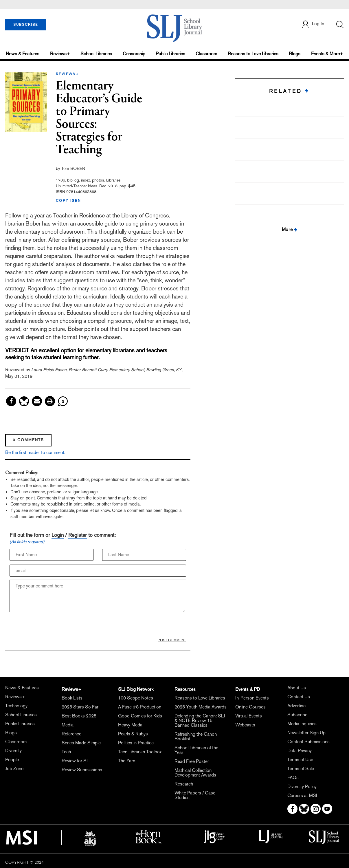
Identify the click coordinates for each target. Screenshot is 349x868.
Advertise (296, 706)
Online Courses (250, 707)
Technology (16, 706)
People (12, 760)
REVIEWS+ (67, 74)
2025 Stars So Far (80, 707)
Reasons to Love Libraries (253, 54)
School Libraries (96, 54)
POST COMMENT (172, 640)
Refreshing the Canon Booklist (196, 736)
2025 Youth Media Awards (201, 707)
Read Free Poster (192, 761)
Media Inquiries (302, 724)
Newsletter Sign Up (306, 733)
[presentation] (54, 627)
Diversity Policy (302, 786)
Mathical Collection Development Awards (195, 773)
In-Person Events (252, 698)
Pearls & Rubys (133, 734)
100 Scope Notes (136, 698)
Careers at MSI (302, 795)
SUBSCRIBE (26, 25)
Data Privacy (300, 751)
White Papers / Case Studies (195, 795)
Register (78, 535)
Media (68, 725)
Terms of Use (300, 760)
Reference (71, 734)
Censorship (134, 54)
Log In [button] (313, 24)
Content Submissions (308, 742)
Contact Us (299, 697)
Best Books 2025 (79, 716)
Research (184, 784)
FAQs (293, 778)
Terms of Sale (301, 769)
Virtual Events (249, 716)
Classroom (206, 54)
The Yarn (127, 761)
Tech (66, 752)
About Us (297, 688)
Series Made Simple (81, 743)
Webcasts (245, 725)
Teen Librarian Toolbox (140, 752)
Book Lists (72, 698)
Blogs (295, 54)
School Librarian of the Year (196, 750)
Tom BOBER (73, 168)
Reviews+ (60, 54)
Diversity (13, 751)
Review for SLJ (76, 761)
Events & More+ (327, 54)
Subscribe (297, 715)
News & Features (23, 54)
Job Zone (14, 769)
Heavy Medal (131, 725)
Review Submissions (82, 770)
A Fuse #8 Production (140, 707)
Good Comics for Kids (140, 716)
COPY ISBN (69, 201)
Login (58, 535)
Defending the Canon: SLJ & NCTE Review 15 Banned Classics (200, 720)
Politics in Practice (136, 743)
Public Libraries (170, 54)
